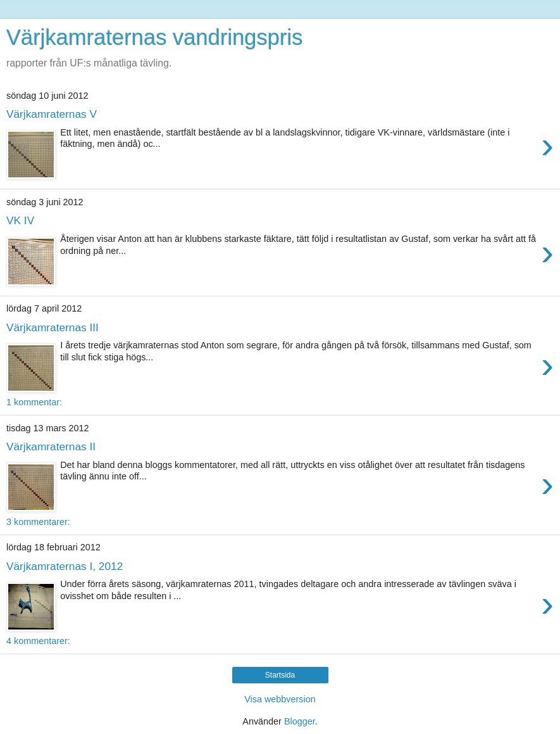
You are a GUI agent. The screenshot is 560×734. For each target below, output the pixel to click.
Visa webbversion (280, 699)
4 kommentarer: (38, 641)
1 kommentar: (34, 402)
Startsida (280, 675)
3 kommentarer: (38, 522)
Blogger (300, 721)
